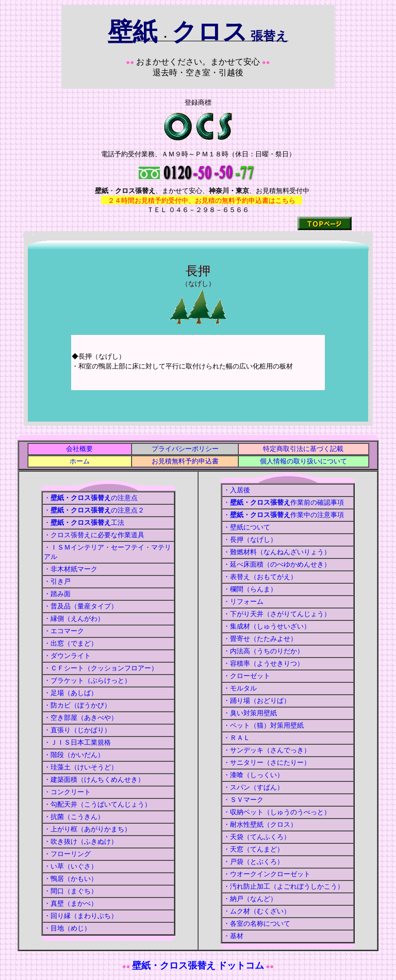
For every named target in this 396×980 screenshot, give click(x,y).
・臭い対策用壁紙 (250, 713)
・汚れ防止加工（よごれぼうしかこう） (284, 886)
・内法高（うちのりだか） (263, 651)
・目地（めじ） (67, 928)
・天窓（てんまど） (253, 849)
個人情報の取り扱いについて (303, 461)
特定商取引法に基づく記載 (303, 449)
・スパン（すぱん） (253, 787)
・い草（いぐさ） (71, 866)
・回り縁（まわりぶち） (81, 916)
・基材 (233, 936)
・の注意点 (91, 498)
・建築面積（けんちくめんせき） (94, 780)
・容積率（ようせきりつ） (263, 663)
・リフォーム (243, 601)
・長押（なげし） (250, 540)
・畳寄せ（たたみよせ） (260, 639)
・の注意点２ (94, 510)
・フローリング (67, 854)
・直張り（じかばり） (77, 730)
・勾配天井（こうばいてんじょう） (97, 804)
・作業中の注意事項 (284, 515)
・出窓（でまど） (71, 643)
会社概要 (79, 449)
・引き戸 (57, 581)
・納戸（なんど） (250, 899)
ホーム (80, 461)
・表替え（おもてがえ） (260, 577)
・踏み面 (57, 594)
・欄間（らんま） (250, 589)
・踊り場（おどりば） (257, 701)
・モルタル (240, 688)
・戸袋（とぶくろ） (253, 862)
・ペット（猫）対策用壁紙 (263, 725)
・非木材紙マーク (71, 569)
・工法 (84, 523)
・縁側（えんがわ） (74, 618)
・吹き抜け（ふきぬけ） (81, 841)
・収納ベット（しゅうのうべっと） (277, 812)
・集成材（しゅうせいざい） (267, 626)
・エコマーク (64, 631)
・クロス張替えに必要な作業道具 (94, 535)
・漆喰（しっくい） (253, 775)
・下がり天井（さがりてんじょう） (277, 614)
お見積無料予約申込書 (185, 461)
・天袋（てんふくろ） (257, 837)
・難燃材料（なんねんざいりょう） (277, 552)
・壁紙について (247, 527)
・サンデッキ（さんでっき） (267, 750)
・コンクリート (67, 792)
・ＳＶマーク (243, 800)
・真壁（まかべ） (71, 903)
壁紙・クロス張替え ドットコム (198, 966)
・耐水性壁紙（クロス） (260, 824)
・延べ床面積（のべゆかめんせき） (277, 564)
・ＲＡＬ (237, 738)
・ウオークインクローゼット (267, 874)
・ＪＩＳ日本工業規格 (77, 742)
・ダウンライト (67, 656)
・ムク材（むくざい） (257, 911)
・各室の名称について (257, 923)
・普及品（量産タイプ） (81, 606)
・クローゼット (247, 676)
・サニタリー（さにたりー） (267, 762)
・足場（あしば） (71, 693)
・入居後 (237, 490)
